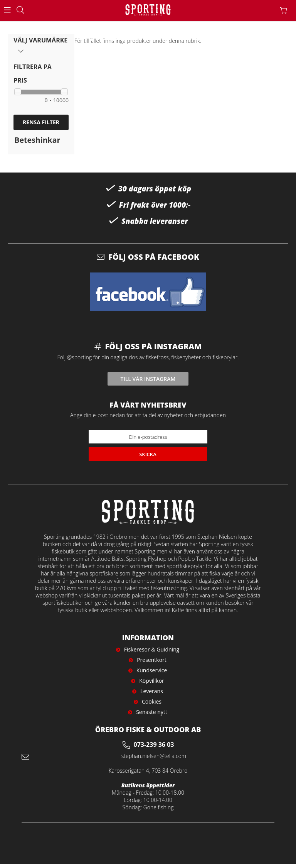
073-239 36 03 (154, 744)
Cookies (152, 701)
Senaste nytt (152, 712)
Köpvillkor (152, 681)
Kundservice (152, 670)
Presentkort (152, 660)
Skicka (148, 454)
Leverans (152, 691)
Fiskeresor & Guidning (152, 649)
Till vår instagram (148, 379)
